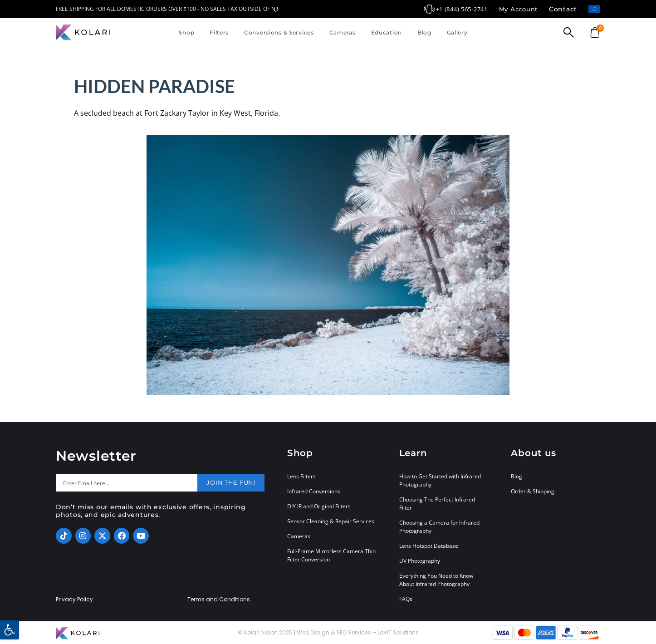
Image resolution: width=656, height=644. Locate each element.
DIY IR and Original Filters (319, 506)
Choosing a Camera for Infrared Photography (439, 527)
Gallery (457, 32)
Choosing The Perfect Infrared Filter (437, 504)
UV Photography (420, 561)
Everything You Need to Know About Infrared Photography (436, 580)
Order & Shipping (533, 491)
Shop (186, 32)
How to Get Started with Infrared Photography (440, 480)
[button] (10, 630)
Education (387, 32)
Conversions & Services (279, 32)
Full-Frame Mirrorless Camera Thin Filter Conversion (331, 555)
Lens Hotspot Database (429, 546)
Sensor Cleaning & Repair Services (331, 521)
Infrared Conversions (314, 491)
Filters (219, 32)
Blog (424, 32)
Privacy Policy (74, 600)
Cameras (343, 32)
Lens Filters (301, 476)
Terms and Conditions (219, 600)
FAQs (406, 599)
